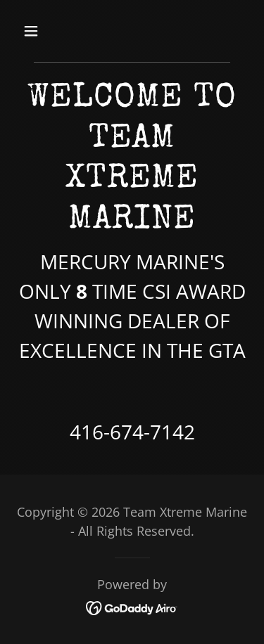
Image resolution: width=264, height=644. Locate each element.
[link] (132, 606)
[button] (43, 31)
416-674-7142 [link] (132, 432)
